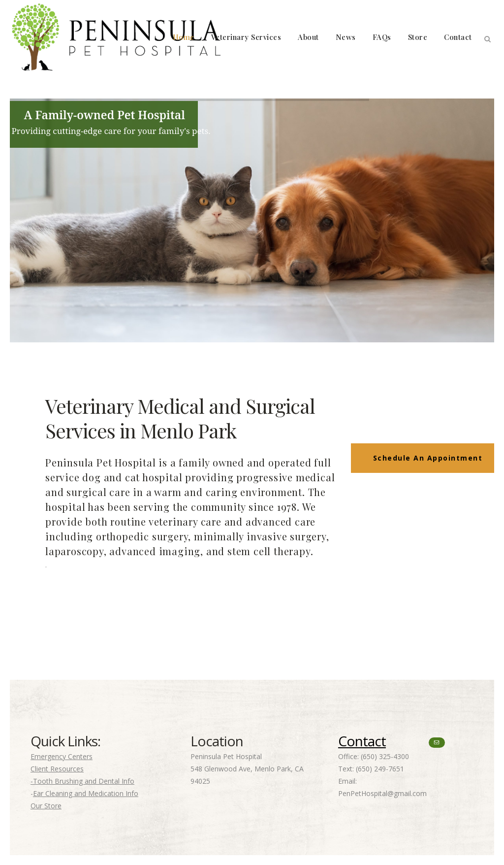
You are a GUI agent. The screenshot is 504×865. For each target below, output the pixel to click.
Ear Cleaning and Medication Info (86, 793)
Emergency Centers (62, 756)
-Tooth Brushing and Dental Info (82, 781)
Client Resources (57, 769)
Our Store (46, 806)
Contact (362, 741)
